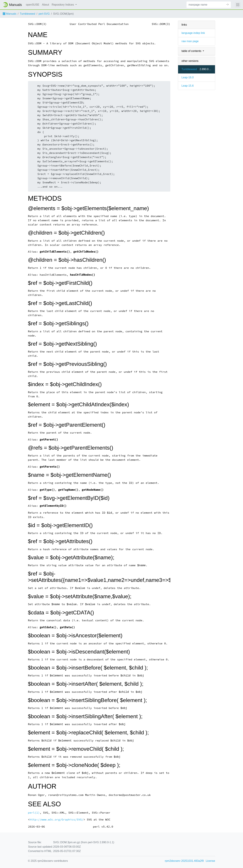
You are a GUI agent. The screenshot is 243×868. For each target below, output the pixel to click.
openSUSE (33, 5)
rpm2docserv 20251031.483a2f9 (184, 861)
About (46, 5)
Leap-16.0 (188, 77)
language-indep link (193, 33)
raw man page (190, 41)
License (210, 861)
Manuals (10, 14)
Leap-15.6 (188, 86)
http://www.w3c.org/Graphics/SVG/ (56, 820)
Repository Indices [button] (63, 5)
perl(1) (34, 813)
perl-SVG (44, 14)
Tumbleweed (27, 14)
